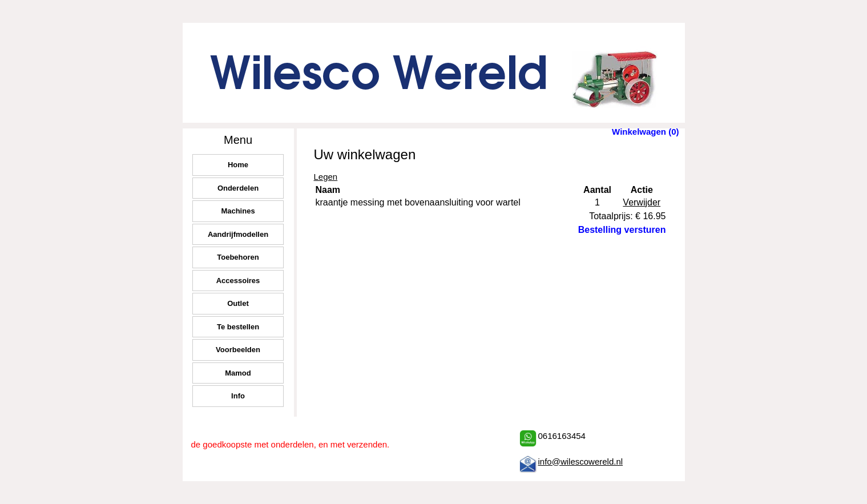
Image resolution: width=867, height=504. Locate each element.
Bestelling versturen (622, 230)
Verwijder (642, 202)
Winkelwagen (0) (645, 132)
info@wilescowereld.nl (581, 461)
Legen (326, 177)
